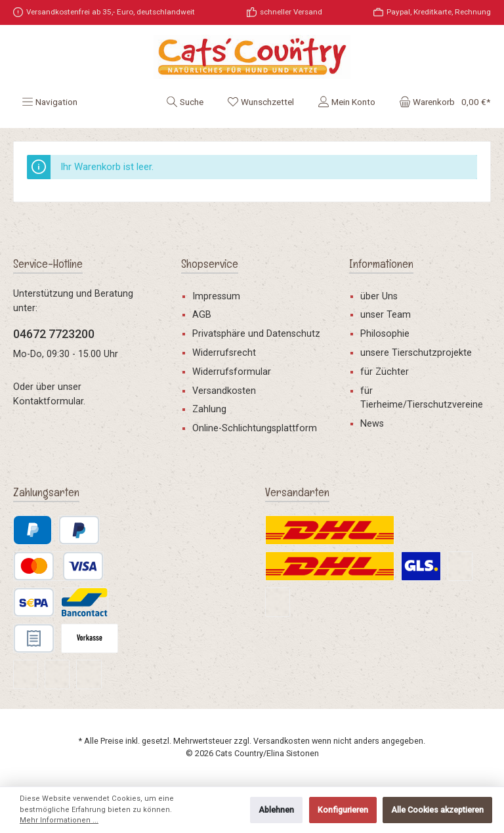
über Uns (379, 296)
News (372, 424)
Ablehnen (276, 810)
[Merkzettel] (261, 102)
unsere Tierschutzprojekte (416, 353)
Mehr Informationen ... (59, 820)
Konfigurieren (343, 810)
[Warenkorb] (441, 102)
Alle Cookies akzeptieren (437, 810)
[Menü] (50, 102)
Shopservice (210, 264)
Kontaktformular (48, 401)
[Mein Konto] (346, 102)
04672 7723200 (54, 334)
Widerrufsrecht (224, 353)
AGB (202, 315)
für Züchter (385, 372)
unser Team (386, 315)
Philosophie (385, 334)
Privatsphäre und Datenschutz (256, 334)
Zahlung (209, 409)
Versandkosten (224, 391)
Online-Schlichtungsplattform (255, 428)
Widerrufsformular (232, 372)
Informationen (381, 264)
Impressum (216, 296)
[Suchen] (185, 102)
